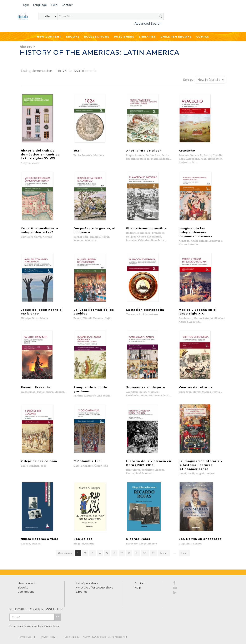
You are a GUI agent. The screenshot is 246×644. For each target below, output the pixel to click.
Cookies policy (72, 636)
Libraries (147, 37)
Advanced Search (148, 24)
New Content (49, 37)
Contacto (141, 583)
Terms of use (25, 636)
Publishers (124, 37)
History (26, 47)
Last (184, 553)
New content (27, 583)
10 (145, 553)
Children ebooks (176, 37)
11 (153, 553)
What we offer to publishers (95, 587)
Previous (65, 553)
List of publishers (87, 583)
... (174, 553)
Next (164, 553)
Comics (203, 37)
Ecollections (97, 37)
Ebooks (73, 37)
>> (57, 616)
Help (138, 587)
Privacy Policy (51, 625)
